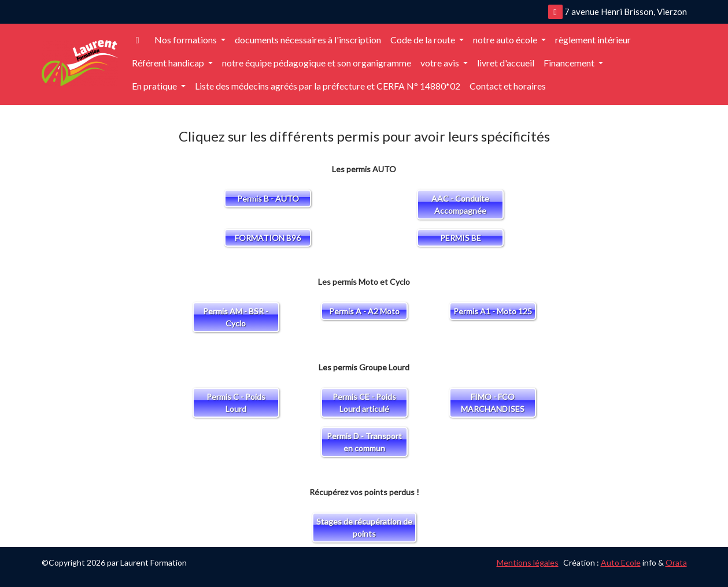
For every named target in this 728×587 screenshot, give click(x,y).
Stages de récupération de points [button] (364, 527)
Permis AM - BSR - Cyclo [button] (236, 317)
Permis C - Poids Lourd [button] (236, 403)
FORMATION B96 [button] (268, 238)
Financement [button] (570, 63)
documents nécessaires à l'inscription (308, 40)
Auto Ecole (621, 562)
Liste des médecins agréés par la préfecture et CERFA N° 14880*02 (328, 86)
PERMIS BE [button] (461, 238)
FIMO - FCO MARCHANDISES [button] (493, 403)
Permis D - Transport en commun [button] (364, 442)
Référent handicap (169, 63)
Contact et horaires (508, 86)
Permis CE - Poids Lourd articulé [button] (364, 403)
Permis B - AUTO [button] (268, 198)
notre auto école (506, 40)
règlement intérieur (593, 40)
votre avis (441, 63)
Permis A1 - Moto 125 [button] (493, 311)
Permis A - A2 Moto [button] (364, 311)
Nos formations (186, 40)
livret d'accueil (506, 63)
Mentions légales (528, 562)
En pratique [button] (155, 86)
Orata (676, 562)
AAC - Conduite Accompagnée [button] (460, 205)
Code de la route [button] (424, 40)
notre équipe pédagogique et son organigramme (317, 63)
